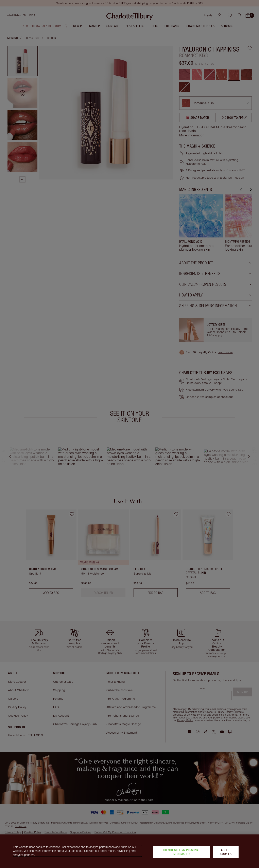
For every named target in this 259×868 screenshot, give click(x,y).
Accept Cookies (226, 852)
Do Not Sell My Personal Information (182, 852)
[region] (129, 851)
